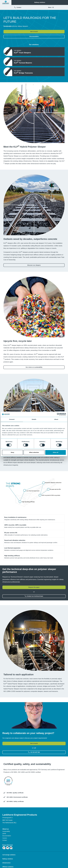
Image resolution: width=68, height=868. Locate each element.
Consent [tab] (12, 419)
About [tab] (56, 419)
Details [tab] (34, 419)
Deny (12, 452)
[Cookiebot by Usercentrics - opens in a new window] (58, 414)
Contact (18, 7)
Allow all (56, 452)
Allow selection (34, 452)
